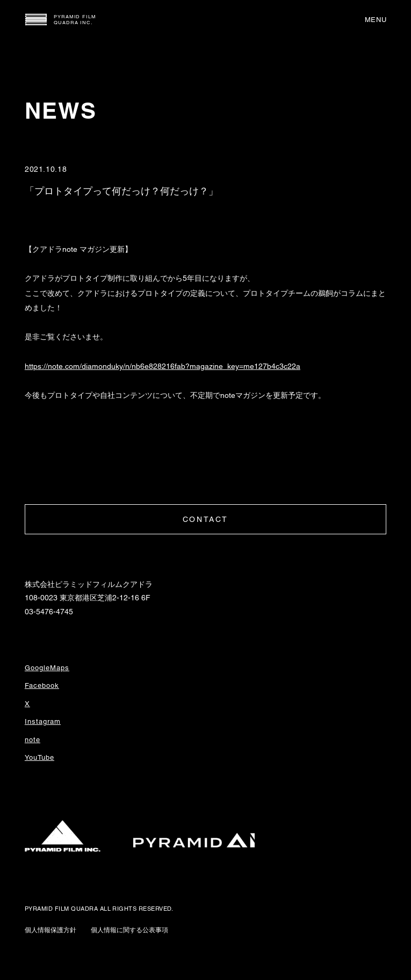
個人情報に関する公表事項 (129, 930)
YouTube (39, 757)
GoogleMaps (47, 668)
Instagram (43, 721)
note (33, 740)
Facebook (42, 685)
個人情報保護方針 (51, 930)
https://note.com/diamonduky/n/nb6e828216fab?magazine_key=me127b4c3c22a (163, 366)
